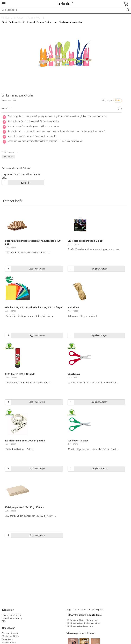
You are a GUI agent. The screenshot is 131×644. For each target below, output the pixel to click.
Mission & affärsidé (11, 636)
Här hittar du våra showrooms (80, 627)
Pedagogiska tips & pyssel (22, 22)
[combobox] (65, 10)
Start (4, 22)
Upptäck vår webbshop (12, 618)
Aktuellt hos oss (9, 643)
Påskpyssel (8, 157)
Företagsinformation (11, 633)
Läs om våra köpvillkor (12, 615)
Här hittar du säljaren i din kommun (82, 620)
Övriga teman (51, 22)
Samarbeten (7, 640)
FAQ (4, 621)
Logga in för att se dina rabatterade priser (85, 610)
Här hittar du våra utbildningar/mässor (83, 624)
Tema (40, 22)
